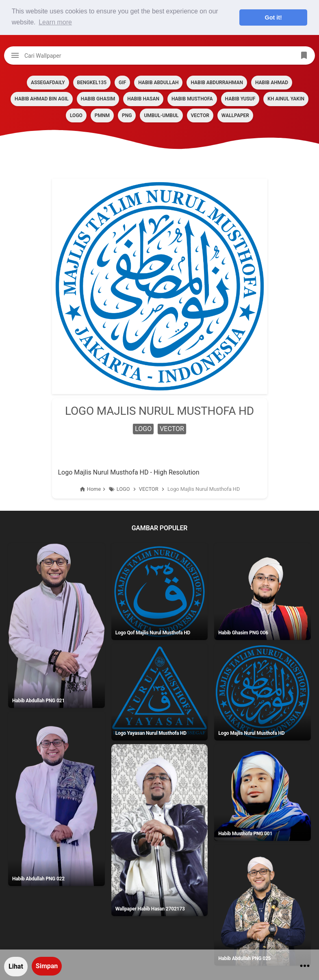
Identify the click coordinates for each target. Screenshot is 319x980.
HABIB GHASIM (98, 99)
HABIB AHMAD (272, 83)
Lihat (16, 966)
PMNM (102, 115)
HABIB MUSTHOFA (192, 99)
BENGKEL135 (92, 83)
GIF (122, 83)
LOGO (76, 115)
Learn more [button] (55, 22)
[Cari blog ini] (159, 56)
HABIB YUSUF (240, 99)
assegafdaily (48, 83)
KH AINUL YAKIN (286, 99)
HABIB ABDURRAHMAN (217, 83)
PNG (127, 115)
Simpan (47, 966)
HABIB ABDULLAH (158, 83)
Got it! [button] (273, 17)
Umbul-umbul (161, 115)
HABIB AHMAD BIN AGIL (42, 99)
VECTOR (200, 115)
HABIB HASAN (143, 99)
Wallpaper (235, 115)
